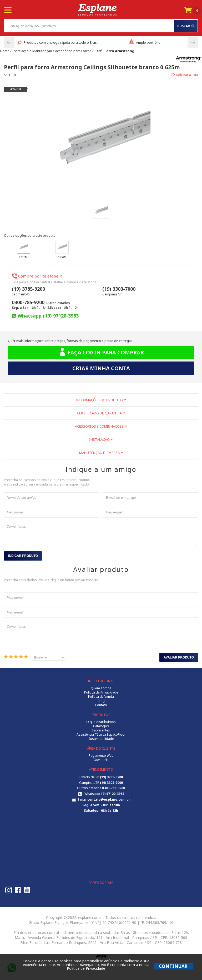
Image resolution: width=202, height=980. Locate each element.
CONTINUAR (173, 966)
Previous (9, 42)
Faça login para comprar (101, 352)
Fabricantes (101, 730)
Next (193, 42)
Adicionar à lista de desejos (150, 75)
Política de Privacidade (101, 692)
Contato (101, 705)
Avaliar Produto (179, 657)
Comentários (101, 534)
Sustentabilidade (101, 739)
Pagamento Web (101, 756)
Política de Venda (101, 697)
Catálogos (101, 726)
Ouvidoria (101, 760)
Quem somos (101, 688)
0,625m (23, 250)
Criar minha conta (101, 368)
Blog (101, 701)
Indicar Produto (23, 556)
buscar (186, 26)
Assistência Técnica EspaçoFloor (101, 735)
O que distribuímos (101, 722)
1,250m (62, 250)
